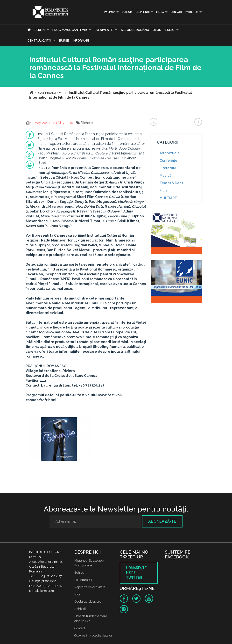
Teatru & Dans (171, 183)
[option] (59, 440)
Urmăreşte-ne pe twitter (137, 573)
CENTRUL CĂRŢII (39, 41)
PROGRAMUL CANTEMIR (70, 30)
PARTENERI (192, 12)
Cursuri (127, 12)
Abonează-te (162, 521)
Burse (64, 41)
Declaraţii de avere (88, 602)
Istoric (79, 594)
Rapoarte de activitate (90, 587)
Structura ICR (84, 580)
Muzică (165, 176)
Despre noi (143, 12)
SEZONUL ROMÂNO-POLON (141, 30)
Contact (176, 12)
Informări (81, 41)
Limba (109, 12)
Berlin (40, 30)
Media (160, 12)
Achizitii (80, 609)
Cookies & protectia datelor (93, 635)
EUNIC (170, 30)
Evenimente (104, 30)
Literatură (168, 168)
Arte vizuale (170, 153)
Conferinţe (168, 161)
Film (163, 190)
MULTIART (168, 198)
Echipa (79, 573)
